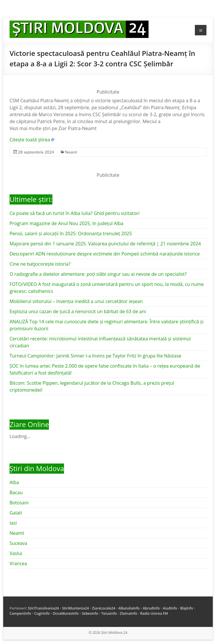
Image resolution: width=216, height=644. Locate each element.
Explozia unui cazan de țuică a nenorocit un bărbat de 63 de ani (78, 311)
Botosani (19, 503)
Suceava (18, 543)
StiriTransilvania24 (43, 608)
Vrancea (18, 563)
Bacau (16, 492)
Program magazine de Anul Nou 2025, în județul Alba (66, 223)
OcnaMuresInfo (66, 613)
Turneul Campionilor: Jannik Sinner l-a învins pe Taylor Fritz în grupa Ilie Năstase (95, 356)
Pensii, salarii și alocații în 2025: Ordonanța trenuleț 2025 (71, 233)
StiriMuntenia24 (75, 608)
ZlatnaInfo (129, 613)
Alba (14, 482)
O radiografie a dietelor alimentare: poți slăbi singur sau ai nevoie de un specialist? (98, 274)
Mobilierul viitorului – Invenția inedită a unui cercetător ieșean (76, 301)
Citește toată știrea (30, 140)
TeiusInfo (109, 613)
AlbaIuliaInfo (129, 608)
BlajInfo (187, 608)
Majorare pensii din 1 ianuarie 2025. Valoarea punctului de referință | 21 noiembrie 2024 (105, 244)
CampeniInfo (20, 613)
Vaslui (16, 553)
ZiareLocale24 (104, 608)
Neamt (71, 152)
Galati (16, 513)
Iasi (13, 523)
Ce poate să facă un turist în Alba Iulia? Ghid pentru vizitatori (75, 213)
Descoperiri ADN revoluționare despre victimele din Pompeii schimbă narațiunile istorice (105, 254)
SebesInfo (90, 613)
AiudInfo (170, 608)
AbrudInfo (151, 608)
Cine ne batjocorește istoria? (40, 264)
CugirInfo (42, 613)
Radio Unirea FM (154, 613)
